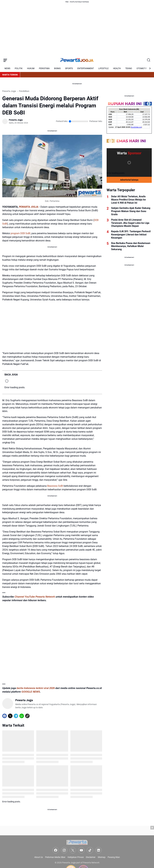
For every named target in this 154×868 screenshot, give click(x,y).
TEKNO (129, 68)
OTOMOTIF (142, 68)
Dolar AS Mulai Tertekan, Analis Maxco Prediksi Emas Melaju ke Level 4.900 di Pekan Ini (128, 200)
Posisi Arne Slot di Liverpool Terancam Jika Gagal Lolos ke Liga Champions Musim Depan (130, 223)
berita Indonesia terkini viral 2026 (36, 688)
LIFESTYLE (103, 68)
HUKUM (31, 68)
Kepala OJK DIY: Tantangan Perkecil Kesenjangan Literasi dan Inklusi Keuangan (131, 235)
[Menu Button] (5, 60)
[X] (10, 716)
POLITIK (19, 68)
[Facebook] (5, 716)
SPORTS (69, 68)
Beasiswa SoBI (55, 486)
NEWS (7, 68)
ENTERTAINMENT (86, 68)
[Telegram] (16, 716)
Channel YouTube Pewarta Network (35, 597)
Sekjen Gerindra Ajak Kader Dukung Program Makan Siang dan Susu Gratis (131, 211)
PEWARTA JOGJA (29, 207)
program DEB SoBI (21, 233)
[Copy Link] (27, 716)
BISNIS (57, 68)
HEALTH (117, 68)
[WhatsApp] (22, 716)
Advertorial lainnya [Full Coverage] (129, 180)
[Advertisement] (77, 847)
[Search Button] (149, 60)
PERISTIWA (44, 68)
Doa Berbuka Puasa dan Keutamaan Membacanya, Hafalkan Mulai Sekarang (131, 246)
